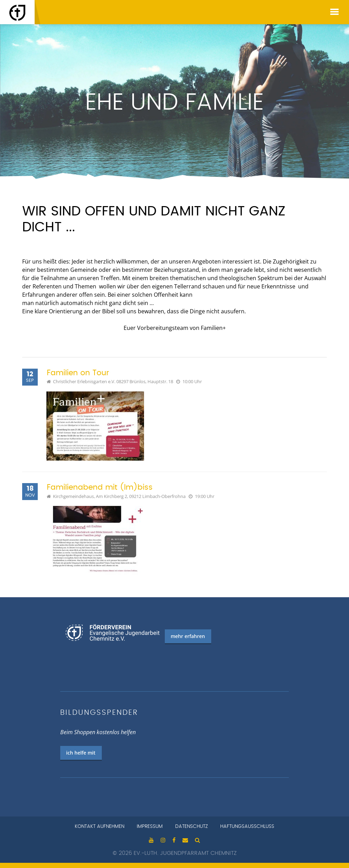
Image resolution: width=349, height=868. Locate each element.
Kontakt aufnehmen (100, 827)
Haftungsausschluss (247, 827)
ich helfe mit (81, 753)
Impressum (150, 827)
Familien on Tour (78, 373)
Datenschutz (191, 827)
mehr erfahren (188, 636)
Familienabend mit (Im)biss (100, 487)
